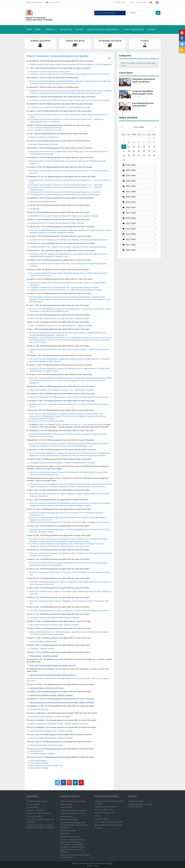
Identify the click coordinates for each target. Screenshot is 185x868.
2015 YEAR (129, 223)
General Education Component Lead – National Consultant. (51, 731)
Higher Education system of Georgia (73, 801)
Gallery (80, 30)
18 (129, 151)
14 (144, 147)
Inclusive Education (33, 804)
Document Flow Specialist (39, 709)
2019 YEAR (129, 202)
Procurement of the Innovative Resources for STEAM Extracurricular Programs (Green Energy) (64, 194)
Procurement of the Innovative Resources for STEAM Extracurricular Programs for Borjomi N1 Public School (69, 74)
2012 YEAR (129, 239)
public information (134, 30)
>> (156, 127)
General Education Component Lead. (43, 641)
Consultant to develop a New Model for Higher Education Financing (54, 618)
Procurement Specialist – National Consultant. (46, 745)
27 (124, 138)
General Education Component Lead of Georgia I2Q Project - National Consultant (59, 318)
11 (129, 147)
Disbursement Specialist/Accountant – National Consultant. (51, 738)
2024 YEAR (129, 176)
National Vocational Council (104, 810)
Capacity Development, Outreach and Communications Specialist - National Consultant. (62, 702)
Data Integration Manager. (39, 768)
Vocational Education (110, 44)
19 (134, 151)
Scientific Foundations (136, 801)
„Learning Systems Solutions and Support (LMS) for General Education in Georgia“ (60, 107)
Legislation (66, 30)
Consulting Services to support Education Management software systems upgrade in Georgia (64, 216)
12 (134, 147)
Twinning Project (66, 807)
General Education (40, 44)
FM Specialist (34, 209)
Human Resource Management (104, 30)
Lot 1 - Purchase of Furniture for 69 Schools (46, 128)
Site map (142, 2)
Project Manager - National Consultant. (44, 656)
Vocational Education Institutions (105, 807)
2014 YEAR (129, 229)
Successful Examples (102, 819)
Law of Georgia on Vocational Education (108, 822)
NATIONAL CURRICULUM (36, 810)
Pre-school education (34, 816)
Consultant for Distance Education (42, 754)
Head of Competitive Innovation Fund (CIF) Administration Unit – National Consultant (61, 326)
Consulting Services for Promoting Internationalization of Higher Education (57, 223)
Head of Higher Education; (39, 763)
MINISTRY (51, 30)
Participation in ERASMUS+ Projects (73, 813)
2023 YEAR (129, 181)
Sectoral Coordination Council (105, 813)
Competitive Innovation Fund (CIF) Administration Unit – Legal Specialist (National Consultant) (64, 287)
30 (139, 138)
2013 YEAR (129, 234)
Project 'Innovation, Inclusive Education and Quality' (138, 64)
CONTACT (152, 30)
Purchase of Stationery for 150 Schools (44, 144)
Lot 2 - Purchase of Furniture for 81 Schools (46, 130)
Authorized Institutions (68, 831)
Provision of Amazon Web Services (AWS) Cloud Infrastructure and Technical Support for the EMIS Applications (71, 64)
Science (145, 44)
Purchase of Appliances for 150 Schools (44, 137)
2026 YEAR (129, 165)
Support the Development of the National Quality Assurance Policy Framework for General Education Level (69, 397)
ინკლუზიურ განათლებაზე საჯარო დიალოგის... (143, 80)
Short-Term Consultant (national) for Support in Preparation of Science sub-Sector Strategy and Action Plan (69, 610)
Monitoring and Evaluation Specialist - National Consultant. (51, 695)
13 (139, 147)
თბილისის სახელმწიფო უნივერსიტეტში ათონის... (143, 92)
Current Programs (33, 807)
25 (129, 155)
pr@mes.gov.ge (54, 2)
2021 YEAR (129, 192)
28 (129, 138)
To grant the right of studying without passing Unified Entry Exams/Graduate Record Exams (74, 825)
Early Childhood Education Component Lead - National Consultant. (54, 625)
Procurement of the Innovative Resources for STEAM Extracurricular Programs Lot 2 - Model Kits (65, 192)
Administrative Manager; (38, 761)
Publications (99, 828)
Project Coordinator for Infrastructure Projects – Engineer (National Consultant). (59, 724)
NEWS (39, 30)
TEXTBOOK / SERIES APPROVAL (39, 813)
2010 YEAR (129, 250)
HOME (29, 30)
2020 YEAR (129, 197)
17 (124, 151)
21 (144, 151)
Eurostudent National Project (70, 837)
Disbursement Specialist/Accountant (43, 202)
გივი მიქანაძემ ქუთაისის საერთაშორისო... (143, 104)
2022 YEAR (129, 186)
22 (149, 151)
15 (149, 147)
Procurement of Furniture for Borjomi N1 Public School (50, 72)
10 (124, 147)
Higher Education (75, 44)
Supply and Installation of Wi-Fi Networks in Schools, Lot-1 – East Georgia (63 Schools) (62, 390)
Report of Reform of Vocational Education (109, 825)
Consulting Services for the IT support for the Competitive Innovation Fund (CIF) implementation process (68, 247)
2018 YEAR (129, 207)
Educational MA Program (69, 819)
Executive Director (36, 751)
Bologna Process (66, 804)
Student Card (65, 833)
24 (124, 155)
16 (154, 147)
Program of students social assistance (74, 810)
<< (122, 127)
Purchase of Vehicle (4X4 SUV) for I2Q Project (47, 421)
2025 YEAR (129, 170)
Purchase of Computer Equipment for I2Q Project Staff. (50, 717)
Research (98, 816)
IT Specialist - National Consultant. (42, 649)
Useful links (120, 2)
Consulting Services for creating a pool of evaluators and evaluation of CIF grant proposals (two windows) (68, 240)
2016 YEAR (129, 218)
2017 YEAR (129, 213)
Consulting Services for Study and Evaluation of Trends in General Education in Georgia (62, 463)
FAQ (132, 2)
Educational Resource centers (37, 801)
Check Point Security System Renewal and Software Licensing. (53, 665)
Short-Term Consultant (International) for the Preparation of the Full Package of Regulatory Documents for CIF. (70, 522)
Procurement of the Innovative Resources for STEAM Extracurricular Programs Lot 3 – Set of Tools (66, 185)
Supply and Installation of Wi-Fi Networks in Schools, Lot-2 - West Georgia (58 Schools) (71, 425)
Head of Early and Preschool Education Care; (46, 765)
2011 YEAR (129, 245)
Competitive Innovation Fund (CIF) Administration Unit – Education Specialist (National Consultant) (66, 290)
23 (154, 151)
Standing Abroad (66, 816)
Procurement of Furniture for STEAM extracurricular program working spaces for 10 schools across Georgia (69, 100)
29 (134, 138)
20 (139, 151)
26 (134, 155)
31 (144, 138)
